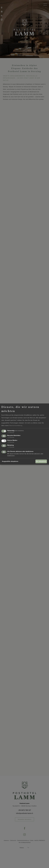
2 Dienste (11, 437)
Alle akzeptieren (41, 461)
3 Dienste (11, 433)
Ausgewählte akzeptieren (10, 461)
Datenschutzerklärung (16, 425)
